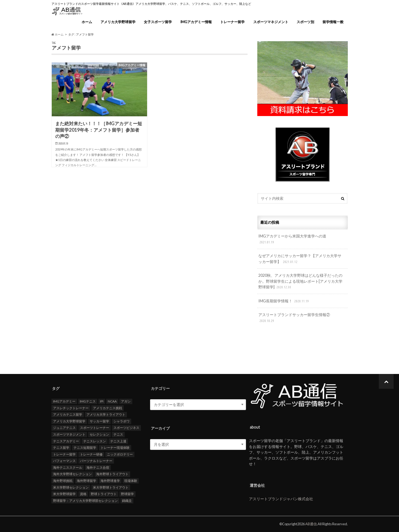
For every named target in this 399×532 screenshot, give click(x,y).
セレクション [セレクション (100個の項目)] (99, 434)
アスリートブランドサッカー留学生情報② (294, 318)
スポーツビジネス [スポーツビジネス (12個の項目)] (126, 428)
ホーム (87, 22)
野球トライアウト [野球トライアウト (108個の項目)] (104, 494)
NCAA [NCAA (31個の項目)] (112, 401)
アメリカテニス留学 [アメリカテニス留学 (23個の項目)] (68, 414)
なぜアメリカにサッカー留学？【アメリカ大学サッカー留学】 (300, 259)
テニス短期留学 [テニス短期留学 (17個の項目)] (85, 448)
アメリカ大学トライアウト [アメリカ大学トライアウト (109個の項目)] (106, 414)
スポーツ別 (305, 22)
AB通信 (311, 524)
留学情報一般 (333, 22)
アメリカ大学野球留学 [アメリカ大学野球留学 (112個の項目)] (69, 421)
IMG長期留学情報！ (284, 301)
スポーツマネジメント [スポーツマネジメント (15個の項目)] (69, 434)
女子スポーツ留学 (158, 22)
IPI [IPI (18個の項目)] (102, 401)
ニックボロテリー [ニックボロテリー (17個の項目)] (120, 454)
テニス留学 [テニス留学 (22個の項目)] (61, 448)
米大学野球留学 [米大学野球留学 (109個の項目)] (64, 494)
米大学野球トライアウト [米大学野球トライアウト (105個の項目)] (111, 487)
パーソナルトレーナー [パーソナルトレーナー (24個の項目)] (96, 461)
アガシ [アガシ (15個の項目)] (126, 401)
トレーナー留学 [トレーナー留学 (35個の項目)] (64, 454)
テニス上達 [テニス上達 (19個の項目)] (118, 441)
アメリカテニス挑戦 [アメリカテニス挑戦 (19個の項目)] (107, 408)
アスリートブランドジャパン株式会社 (281, 499)
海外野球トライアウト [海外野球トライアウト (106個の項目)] (112, 474)
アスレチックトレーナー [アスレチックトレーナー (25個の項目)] (71, 408)
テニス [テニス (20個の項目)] (118, 434)
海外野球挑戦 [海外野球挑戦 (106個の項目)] (63, 481)
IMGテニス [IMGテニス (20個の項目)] (88, 401)
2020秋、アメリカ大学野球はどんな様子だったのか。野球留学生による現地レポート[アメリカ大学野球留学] (300, 281)
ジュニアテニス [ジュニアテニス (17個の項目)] (64, 428)
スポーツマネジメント (271, 22)
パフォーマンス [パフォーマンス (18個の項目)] (64, 461)
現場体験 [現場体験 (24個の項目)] (131, 481)
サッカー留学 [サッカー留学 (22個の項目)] (99, 421)
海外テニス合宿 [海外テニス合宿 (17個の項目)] (98, 467)
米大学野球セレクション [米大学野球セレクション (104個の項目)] (71, 487)
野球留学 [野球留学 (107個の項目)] (127, 494)
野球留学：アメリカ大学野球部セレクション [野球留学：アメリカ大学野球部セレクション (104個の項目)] (85, 500)
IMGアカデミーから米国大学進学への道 (292, 239)
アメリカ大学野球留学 (118, 22)
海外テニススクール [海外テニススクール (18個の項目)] (68, 467)
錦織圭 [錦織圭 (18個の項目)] (127, 500)
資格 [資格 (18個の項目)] (83, 494)
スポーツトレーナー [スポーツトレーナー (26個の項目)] (95, 428)
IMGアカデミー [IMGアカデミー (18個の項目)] (64, 401)
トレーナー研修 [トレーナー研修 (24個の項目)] (91, 454)
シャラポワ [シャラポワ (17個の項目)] (122, 421)
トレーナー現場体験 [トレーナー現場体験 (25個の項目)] (115, 448)
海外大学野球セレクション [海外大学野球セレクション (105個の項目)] (72, 474)
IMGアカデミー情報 (196, 22)
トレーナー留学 (232, 22)
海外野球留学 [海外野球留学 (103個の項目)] (86, 481)
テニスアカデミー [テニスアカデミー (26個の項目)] (66, 441)
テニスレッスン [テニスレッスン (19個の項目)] (95, 441)
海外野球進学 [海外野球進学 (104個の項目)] (110, 481)
